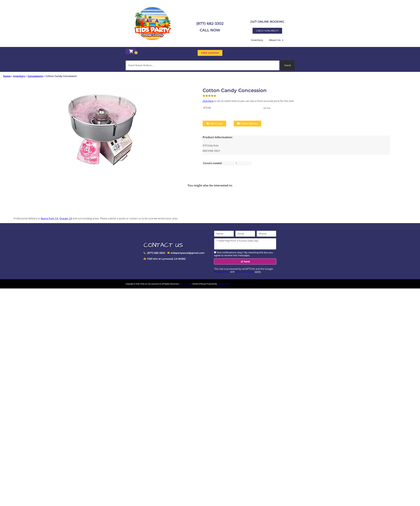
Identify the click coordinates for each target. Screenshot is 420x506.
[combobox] (202, 65)
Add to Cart (214, 124)
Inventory (257, 40)
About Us (276, 40)
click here (208, 101)
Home (7, 76)
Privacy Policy (222, 272)
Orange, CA (66, 218)
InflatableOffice (224, 284)
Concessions (35, 76)
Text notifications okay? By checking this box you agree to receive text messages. (243, 254)
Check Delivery (247, 124)
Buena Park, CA (49, 218)
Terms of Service (244, 272)
